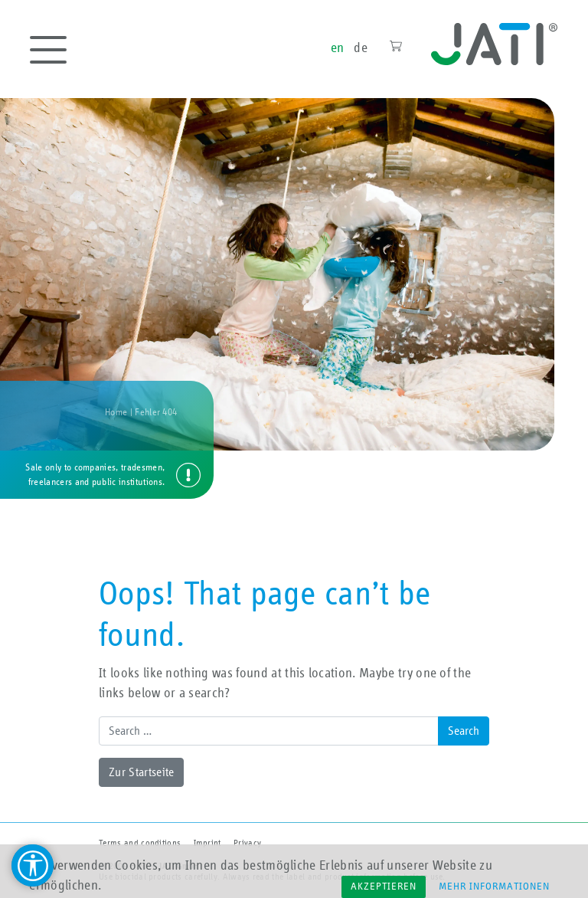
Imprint (207, 843)
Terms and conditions (140, 843)
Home (116, 413)
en (338, 48)
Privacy (247, 843)
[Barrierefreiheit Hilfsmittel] (33, 865)
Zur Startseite (141, 772)
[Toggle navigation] (48, 50)
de (361, 48)
